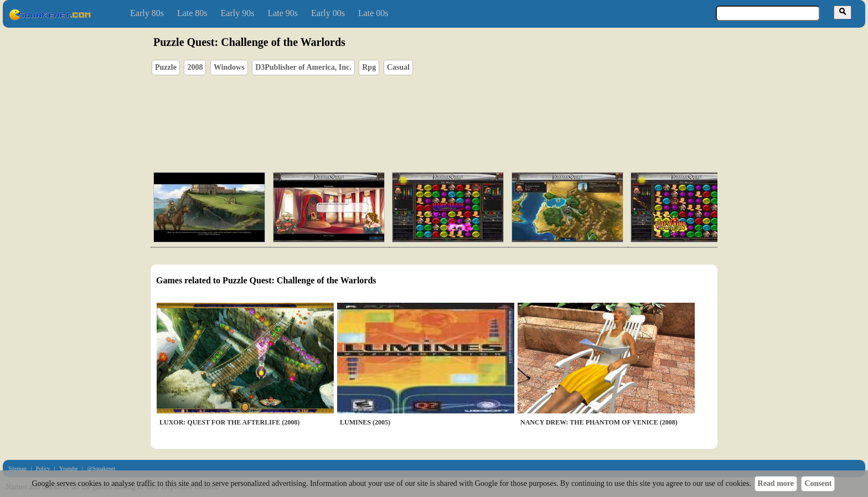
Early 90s (238, 13)
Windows (229, 67)
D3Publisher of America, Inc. (303, 67)
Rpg (369, 67)
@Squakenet (101, 468)
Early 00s (328, 13)
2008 (195, 67)
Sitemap (17, 468)
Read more (776, 483)
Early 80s (147, 13)
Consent (818, 483)
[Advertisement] (466, 111)
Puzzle (166, 67)
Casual (398, 67)
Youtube (68, 468)
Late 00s (373, 13)
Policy (43, 468)
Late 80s (192, 13)
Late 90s (283, 13)
